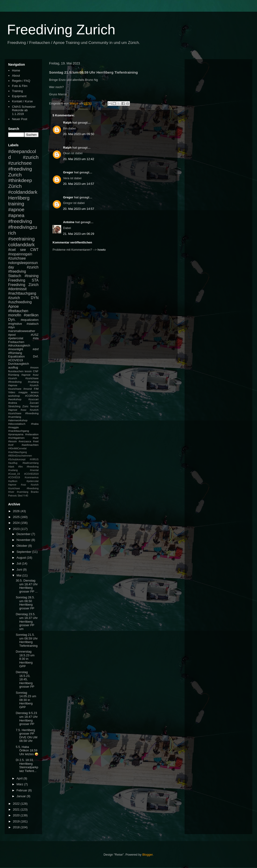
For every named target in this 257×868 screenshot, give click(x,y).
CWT (34, 250)
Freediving (17, 280)
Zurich (15, 175)
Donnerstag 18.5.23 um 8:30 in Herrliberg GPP (25, 659)
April (20, 778)
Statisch (15, 276)
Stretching (14, 406)
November (24, 540)
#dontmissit (17, 289)
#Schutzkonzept (17, 459)
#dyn (11, 327)
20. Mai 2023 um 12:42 (79, 159)
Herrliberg (19, 198)
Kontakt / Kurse (22, 101)
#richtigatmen (16, 438)
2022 (17, 804)
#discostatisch (17, 424)
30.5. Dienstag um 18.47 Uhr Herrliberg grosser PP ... (27, 586)
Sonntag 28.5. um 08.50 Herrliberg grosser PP (25, 603)
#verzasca (25, 441)
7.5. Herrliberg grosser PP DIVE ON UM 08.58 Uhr (26, 736)
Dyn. (12, 320)
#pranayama (16, 434)
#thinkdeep (20, 180)
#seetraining (21, 239)
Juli (19, 563)
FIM (36, 389)
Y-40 (26, 496)
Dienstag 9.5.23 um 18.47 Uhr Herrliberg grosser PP (27, 718)
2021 (17, 809)
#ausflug (13, 463)
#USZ (35, 335)
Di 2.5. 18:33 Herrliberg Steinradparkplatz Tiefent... (27, 765)
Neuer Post (20, 119)
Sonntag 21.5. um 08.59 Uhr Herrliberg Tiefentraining (27, 640)
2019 (17, 821)
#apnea (16, 215)
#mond (28, 389)
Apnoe (13, 306)
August (22, 558)
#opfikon (13, 481)
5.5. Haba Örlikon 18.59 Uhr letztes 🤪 (27, 750)
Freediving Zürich (23, 285)
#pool (12, 335)
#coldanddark (23, 192)
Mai (20, 575)
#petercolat (16, 338)
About (16, 76)
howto (102, 250)
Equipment (19, 96)
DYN (35, 298)
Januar (22, 796)
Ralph (67, 123)
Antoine (69, 222)
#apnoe (16, 209)
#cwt (12, 250)
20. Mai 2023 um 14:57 (79, 184)
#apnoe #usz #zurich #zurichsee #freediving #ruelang (23, 378)
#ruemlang (23, 492)
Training (17, 91)
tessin (28, 371)
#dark (11, 467)
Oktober (22, 546)
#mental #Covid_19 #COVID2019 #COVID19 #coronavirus (23, 474)
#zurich (14, 298)
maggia (23, 392)
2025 (17, 517)
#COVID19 (16, 360)
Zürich (15, 186)
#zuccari (33, 399)
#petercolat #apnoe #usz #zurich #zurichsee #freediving (23, 485)
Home (16, 70)
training (16, 204)
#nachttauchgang (22, 293)
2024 (17, 523)
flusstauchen (16, 371)
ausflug (13, 367)
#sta (36, 338)
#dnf (36, 349)
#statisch (33, 324)
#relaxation (32, 434)
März (20, 784)
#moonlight (16, 349)
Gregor (68, 172)
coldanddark (21, 245)
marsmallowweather (22, 331)
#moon (34, 367)
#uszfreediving (20, 302)
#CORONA (32, 396)
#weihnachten (30, 445)
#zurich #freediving (23, 269)
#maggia (13, 427)
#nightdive (15, 324)
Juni (20, 570)
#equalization (30, 320)
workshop (14, 396)
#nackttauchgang (19, 431)
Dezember (24, 534)
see (23, 250)
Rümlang (14, 375)
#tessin (12, 441)
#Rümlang (15, 353)
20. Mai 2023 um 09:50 (79, 134)
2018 (17, 827)
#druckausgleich (19, 345)
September (24, 552)
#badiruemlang (30, 463)
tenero (35, 392)
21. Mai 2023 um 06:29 (79, 234)
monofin (15, 315)
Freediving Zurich (61, 30)
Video (12, 392)
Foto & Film (20, 86)
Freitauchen (16, 342)
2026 (17, 511)
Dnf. (36, 356)
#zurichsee (17, 258)
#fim (21, 467)
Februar (22, 790)
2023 (17, 529)
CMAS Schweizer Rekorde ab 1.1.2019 (24, 110)
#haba (35, 424)
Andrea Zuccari (23, 403)
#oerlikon (31, 315)
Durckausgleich (19, 364)
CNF (36, 371)
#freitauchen (18, 311)
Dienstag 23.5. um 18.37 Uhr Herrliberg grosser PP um (27, 621)
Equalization (16, 356)
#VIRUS (34, 459)
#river (11, 492)
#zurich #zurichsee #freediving (23, 163)
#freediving (20, 221)
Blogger (147, 855)
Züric (25, 406)
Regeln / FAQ (21, 81)
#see (36, 438)
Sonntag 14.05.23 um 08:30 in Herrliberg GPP (26, 700)
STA (35, 280)
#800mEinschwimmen (20, 456)
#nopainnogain (20, 254)
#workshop (15, 399)
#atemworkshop (18, 420)
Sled (20, 496)
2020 (17, 815)
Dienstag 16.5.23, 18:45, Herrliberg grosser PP (25, 679)
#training (32, 276)
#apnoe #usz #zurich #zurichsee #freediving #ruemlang (23, 413)
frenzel (34, 406)
